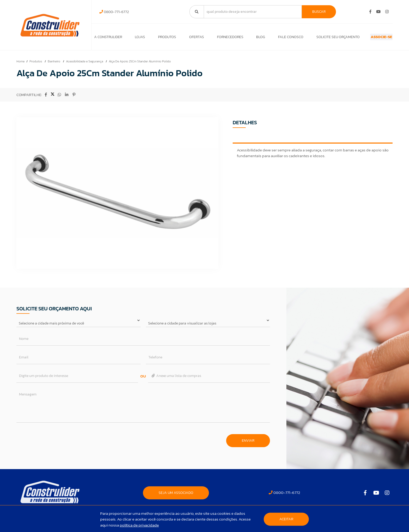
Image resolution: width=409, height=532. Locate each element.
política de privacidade (139, 525)
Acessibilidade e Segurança (85, 64)
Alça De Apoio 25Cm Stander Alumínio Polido (140, 64)
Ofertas (190, 38)
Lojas (138, 38)
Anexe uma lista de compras (176, 378)
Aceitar (286, 519)
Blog (249, 38)
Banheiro (54, 64)
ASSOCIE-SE (372, 38)
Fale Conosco (277, 38)
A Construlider (108, 38)
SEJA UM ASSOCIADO (176, 495)
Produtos (163, 38)
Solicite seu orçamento (322, 38)
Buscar (319, 12)
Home (20, 64)
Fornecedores (221, 38)
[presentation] (56, 441)
